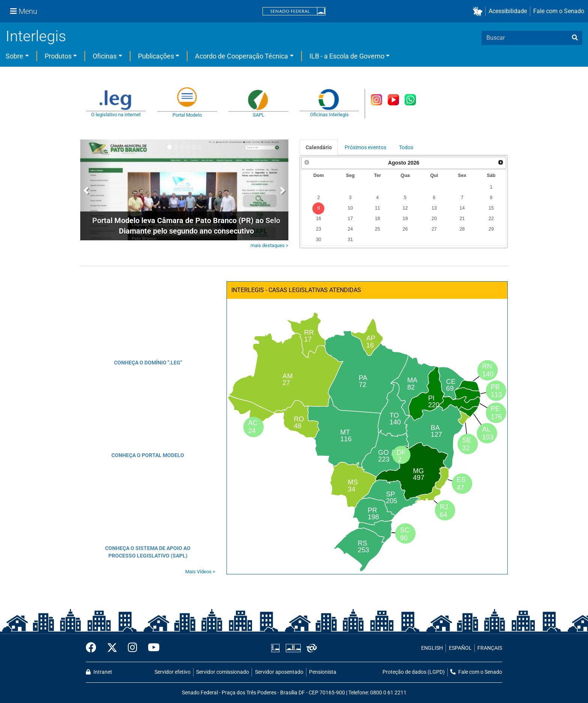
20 (434, 219)
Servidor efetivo (172, 672)
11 (377, 208)
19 (405, 219)
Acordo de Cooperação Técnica (241, 56)
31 (350, 240)
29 (491, 229)
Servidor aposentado (279, 672)
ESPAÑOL (460, 648)
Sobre (14, 56)
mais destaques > (269, 245)
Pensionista (323, 672)
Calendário (319, 147)
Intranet (99, 672)
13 (434, 208)
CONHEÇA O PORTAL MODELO (148, 455)
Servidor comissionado (223, 672)
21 (462, 219)
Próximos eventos (365, 147)
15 (491, 208)
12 (405, 208)
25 (377, 229)
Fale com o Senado (559, 11)
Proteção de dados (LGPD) (414, 672)
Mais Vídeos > (200, 572)
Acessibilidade (508, 11)
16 (318, 219)
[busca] (575, 38)
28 (462, 229)
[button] (479, 11)
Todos (406, 147)
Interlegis (36, 36)
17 (350, 219)
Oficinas (105, 56)
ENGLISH (432, 648)
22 (491, 219)
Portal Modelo (187, 115)
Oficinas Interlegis (329, 115)
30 (318, 240)
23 (318, 229)
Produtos (58, 56)
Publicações (156, 56)
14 (462, 208)
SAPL (259, 115)
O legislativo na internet (116, 115)
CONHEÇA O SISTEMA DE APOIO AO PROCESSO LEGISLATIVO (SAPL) (148, 552)
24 (350, 229)
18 (377, 219)
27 (434, 229)
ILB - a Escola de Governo (347, 56)
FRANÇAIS (490, 648)
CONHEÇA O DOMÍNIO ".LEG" (148, 363)
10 (350, 208)
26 (405, 229)
